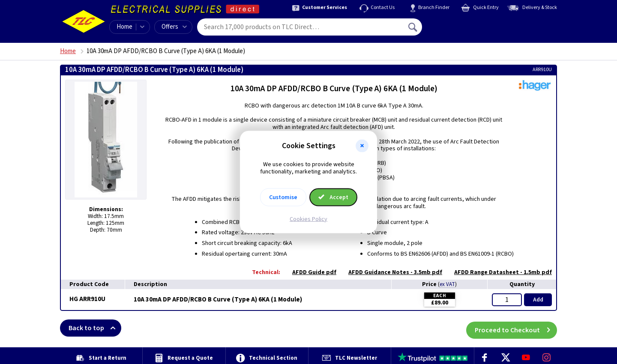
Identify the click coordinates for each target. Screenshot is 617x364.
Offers (174, 27)
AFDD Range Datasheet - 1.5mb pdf (499, 272)
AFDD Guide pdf (310, 272)
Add (538, 300)
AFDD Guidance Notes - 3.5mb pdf (391, 272)
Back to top (95, 328)
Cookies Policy (308, 219)
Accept (333, 197)
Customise (283, 197)
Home (124, 27)
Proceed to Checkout (516, 328)
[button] (362, 146)
